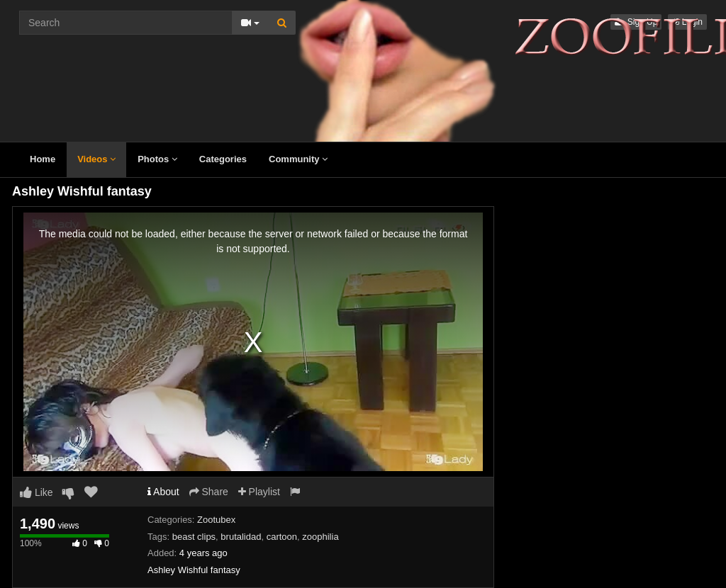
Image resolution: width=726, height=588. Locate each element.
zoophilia (320, 537)
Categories (223, 159)
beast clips (194, 537)
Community (298, 159)
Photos (157, 159)
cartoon (282, 537)
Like (37, 492)
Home (43, 159)
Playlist (259, 492)
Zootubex (216, 520)
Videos (96, 159)
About (163, 492)
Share (209, 492)
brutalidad (241, 537)
